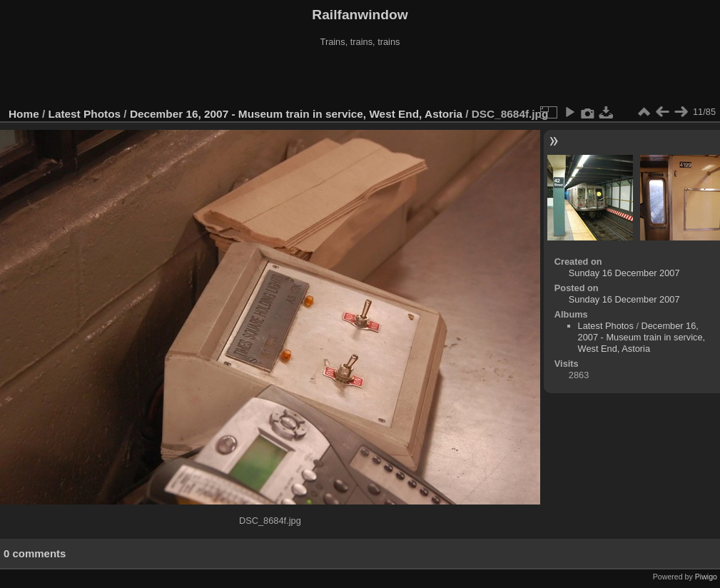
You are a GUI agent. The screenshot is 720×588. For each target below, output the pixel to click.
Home (24, 114)
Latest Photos (85, 114)
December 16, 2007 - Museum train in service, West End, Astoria (296, 114)
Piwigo (706, 577)
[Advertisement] (360, 78)
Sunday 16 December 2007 (624, 273)
